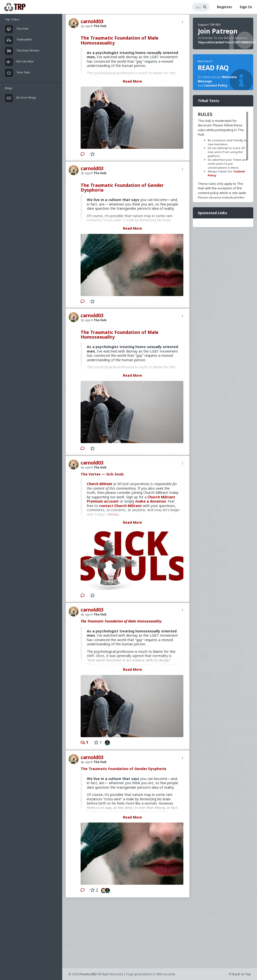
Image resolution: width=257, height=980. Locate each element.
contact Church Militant (120, 506)
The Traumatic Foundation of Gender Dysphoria (122, 188)
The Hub (99, 26)
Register (225, 7)
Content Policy (216, 85)
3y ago (86, 320)
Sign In (246, 7)
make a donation (151, 501)
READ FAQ (213, 68)
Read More (132, 81)
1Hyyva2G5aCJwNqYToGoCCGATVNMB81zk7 (227, 42)
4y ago (86, 467)
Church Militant (100, 484)
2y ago (86, 26)
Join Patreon (218, 31)
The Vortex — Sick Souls (102, 474)
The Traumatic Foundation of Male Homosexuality (120, 40)
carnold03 (92, 21)
